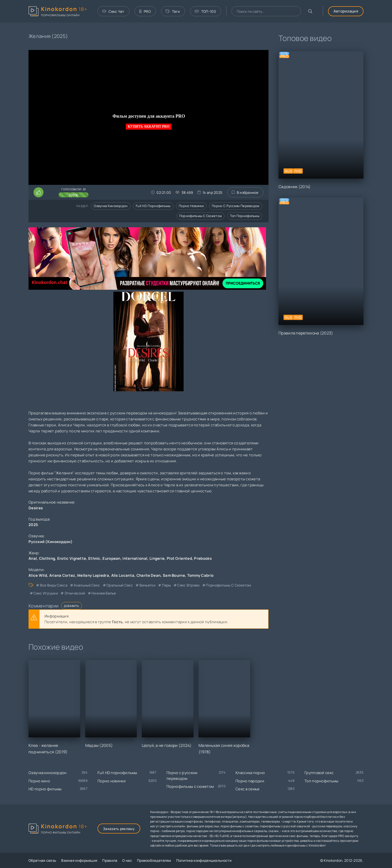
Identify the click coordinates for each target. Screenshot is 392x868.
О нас (127, 860)
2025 (33, 525)
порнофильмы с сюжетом (228, 585)
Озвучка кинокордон (111, 206)
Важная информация (79, 860)
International (135, 558)
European (111, 558)
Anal (33, 558)
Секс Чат (113, 11)
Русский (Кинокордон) (50, 542)
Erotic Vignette (72, 558)
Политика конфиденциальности (204, 860)
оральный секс (120, 585)
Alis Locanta (123, 575)
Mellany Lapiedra (93, 575)
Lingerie (157, 558)
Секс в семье (248, 789)
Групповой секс (319, 773)
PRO (145, 11)
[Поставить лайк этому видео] (38, 192)
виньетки (147, 585)
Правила (110, 860)
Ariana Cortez (62, 575)
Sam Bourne (174, 575)
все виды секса (54, 585)
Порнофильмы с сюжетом (200, 216)
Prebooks (203, 558)
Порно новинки (191, 206)
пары (166, 585)
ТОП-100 (205, 11)
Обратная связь (42, 860)
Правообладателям (154, 860)
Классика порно (250, 773)
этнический (75, 593)
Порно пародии (250, 781)
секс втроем (188, 585)
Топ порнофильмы (245, 216)
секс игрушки (46, 593)
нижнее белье (104, 593)
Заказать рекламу (119, 829)
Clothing (47, 558)
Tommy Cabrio (200, 575)
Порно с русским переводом (236, 206)
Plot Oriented (179, 558)
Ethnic (94, 558)
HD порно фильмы (45, 789)
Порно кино (39, 781)
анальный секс (87, 585)
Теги (173, 11)
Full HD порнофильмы (153, 206)
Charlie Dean (149, 575)
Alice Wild (38, 575)
